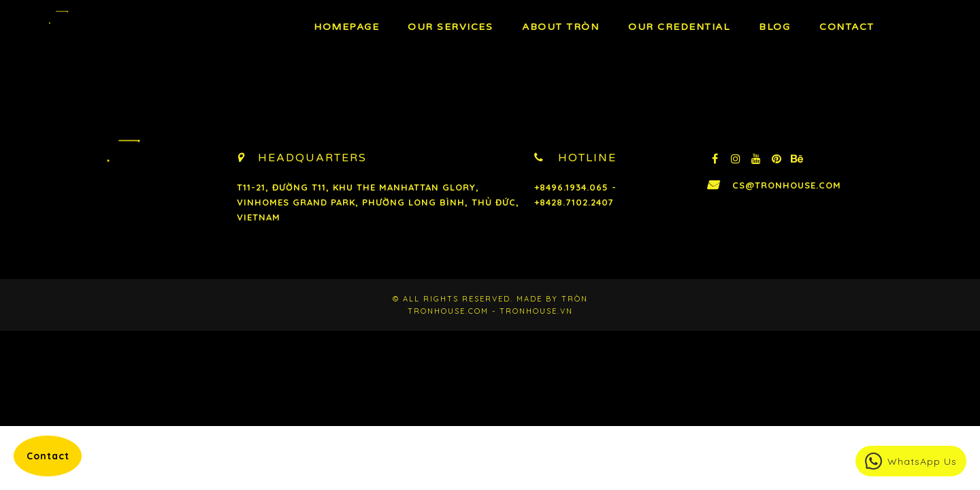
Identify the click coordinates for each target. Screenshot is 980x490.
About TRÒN (560, 27)
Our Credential (679, 27)
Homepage (346, 27)
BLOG (774, 27)
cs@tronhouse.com (787, 185)
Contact (847, 27)
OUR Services (450, 27)
